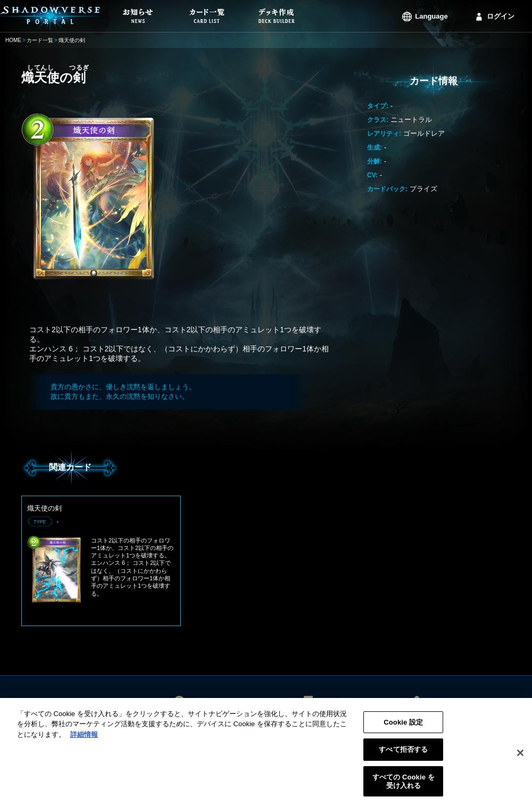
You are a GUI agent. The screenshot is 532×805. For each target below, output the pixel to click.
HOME (13, 40)
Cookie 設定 (403, 725)
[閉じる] (520, 756)
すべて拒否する (403, 753)
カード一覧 (40, 40)
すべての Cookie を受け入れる (404, 785)
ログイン (501, 16)
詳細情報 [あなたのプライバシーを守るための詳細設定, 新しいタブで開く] (84, 738)
